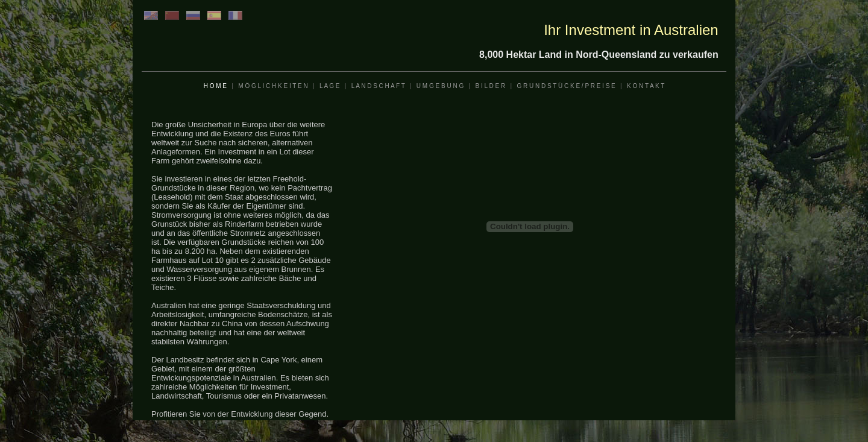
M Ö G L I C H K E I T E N (273, 86)
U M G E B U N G (440, 86)
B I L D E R (490, 86)
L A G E (330, 86)
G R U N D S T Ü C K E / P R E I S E (566, 86)
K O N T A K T (646, 86)
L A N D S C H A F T (378, 86)
